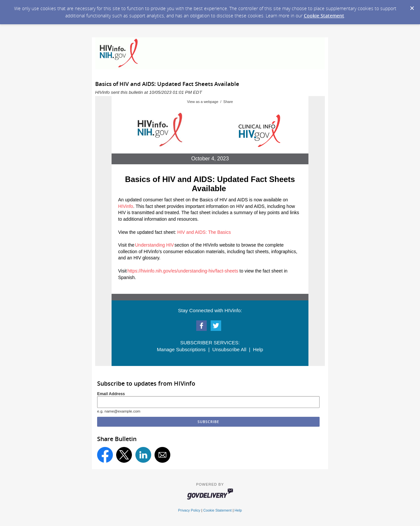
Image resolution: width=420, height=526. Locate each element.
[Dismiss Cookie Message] (412, 6)
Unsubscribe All (229, 349)
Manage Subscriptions (181, 349)
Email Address (111, 394)
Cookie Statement (324, 16)
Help (258, 349)
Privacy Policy (189, 510)
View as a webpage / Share (210, 102)
